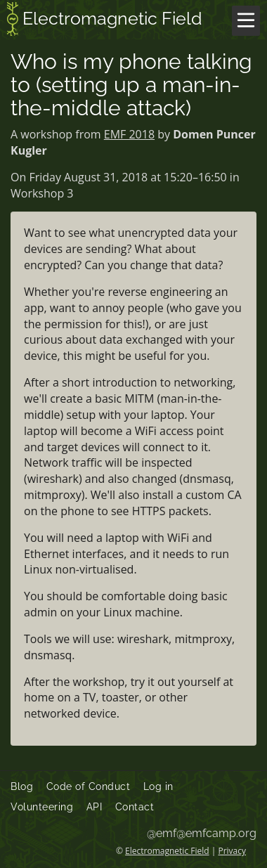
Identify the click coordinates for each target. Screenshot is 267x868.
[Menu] (246, 21)
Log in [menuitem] (158, 786)
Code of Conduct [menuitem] (89, 786)
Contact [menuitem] (135, 807)
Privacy (232, 851)
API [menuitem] (95, 807)
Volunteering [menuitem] (42, 807)
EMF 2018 (129, 134)
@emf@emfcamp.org (202, 833)
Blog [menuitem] (22, 786)
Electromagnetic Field (105, 20)
